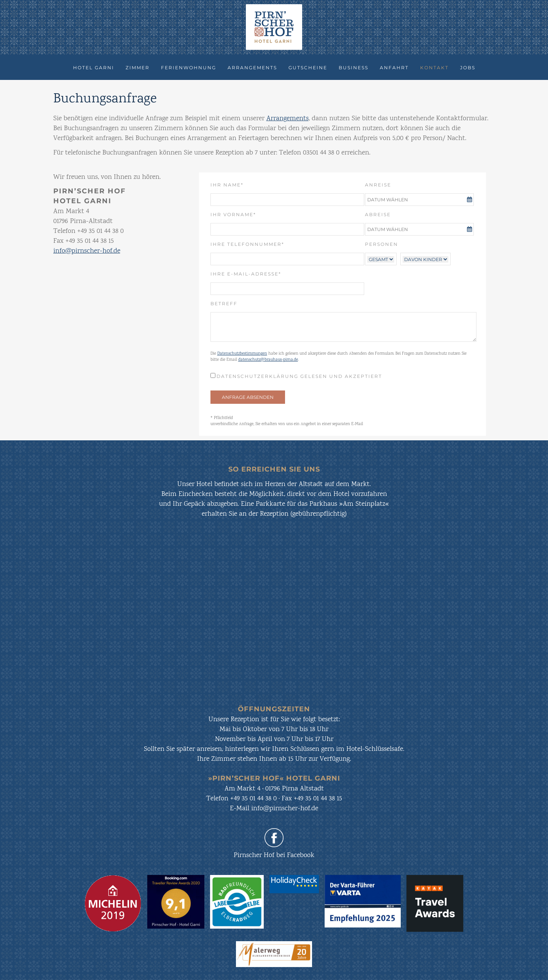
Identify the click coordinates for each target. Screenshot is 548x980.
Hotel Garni (94, 68)
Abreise (378, 214)
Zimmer (138, 68)
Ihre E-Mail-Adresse (246, 274)
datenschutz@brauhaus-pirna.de (268, 360)
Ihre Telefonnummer (247, 244)
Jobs (468, 68)
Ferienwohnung (189, 68)
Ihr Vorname (233, 214)
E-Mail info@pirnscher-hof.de (274, 809)
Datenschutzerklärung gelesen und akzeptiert (299, 376)
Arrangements (252, 68)
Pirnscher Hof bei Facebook (274, 856)
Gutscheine (308, 68)
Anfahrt (394, 68)
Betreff (224, 304)
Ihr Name (231, 185)
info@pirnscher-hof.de (87, 251)
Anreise (378, 185)
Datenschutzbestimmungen (242, 354)
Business (354, 68)
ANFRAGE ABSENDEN (248, 397)
